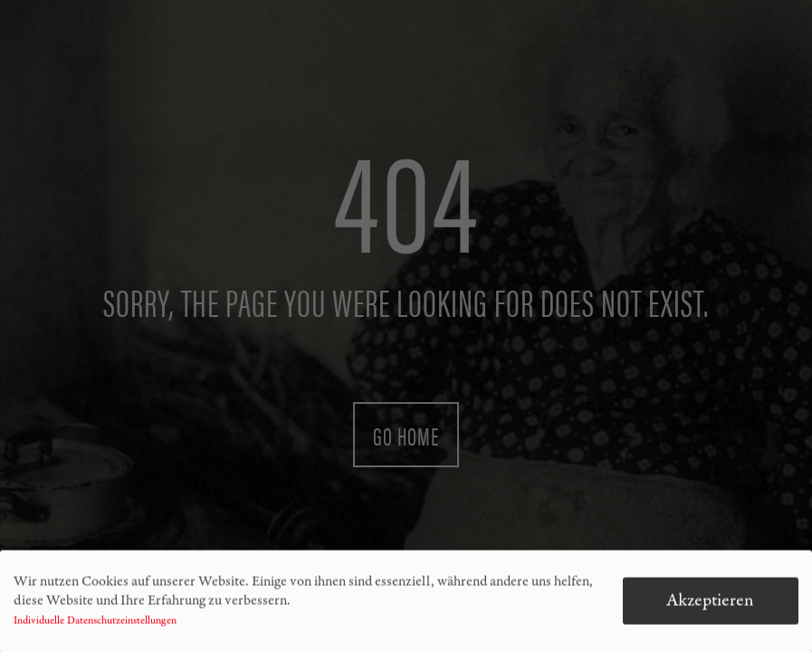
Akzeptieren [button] (710, 604)
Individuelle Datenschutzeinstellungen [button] (95, 625)
